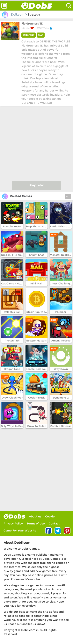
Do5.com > (15, 15)
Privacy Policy (13, 523)
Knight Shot (36, 255)
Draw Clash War (12, 398)
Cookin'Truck (36, 398)
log (14, 516)
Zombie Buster (12, 226)
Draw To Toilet (36, 426)
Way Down (61, 369)
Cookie (50, 516)
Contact (54, 523)
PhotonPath (12, 340)
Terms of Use (36, 523)
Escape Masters (36, 340)
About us (35, 516)
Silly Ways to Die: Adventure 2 (20, 426)
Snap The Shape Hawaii (41, 226)
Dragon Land (12, 369)
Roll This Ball (12, 312)
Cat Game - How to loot (16, 283)
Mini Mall (36, 283)
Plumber (61, 312)
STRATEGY (29, 35)
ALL (68, 197)
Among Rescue (61, 340)
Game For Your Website (20, 531)
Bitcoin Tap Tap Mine (39, 312)
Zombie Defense (61, 426)
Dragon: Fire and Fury (15, 255)
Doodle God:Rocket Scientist (44, 369)
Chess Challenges (61, 283)
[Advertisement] (36, 143)
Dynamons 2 (61, 398)
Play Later (37, 185)
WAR (41, 35)
